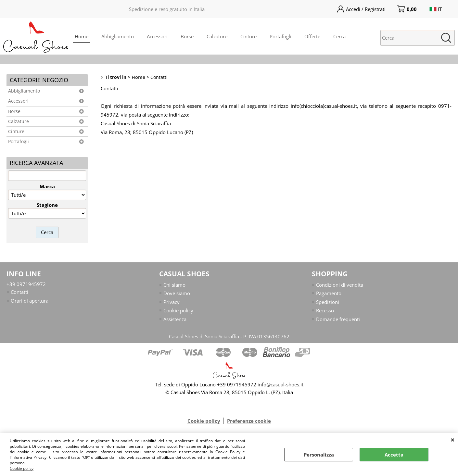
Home (82, 36)
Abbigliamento (118, 36)
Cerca (339, 36)
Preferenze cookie (249, 421)
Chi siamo (174, 285)
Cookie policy (22, 468)
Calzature (217, 36)
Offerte (312, 36)
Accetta (394, 455)
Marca (47, 186)
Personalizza (319, 455)
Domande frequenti (338, 319)
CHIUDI (453, 440)
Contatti (19, 292)
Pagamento (329, 293)
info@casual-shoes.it (280, 384)
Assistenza (175, 319)
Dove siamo (177, 293)
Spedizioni (328, 302)
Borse (187, 36)
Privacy (172, 302)
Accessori (157, 36)
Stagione (47, 205)
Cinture (248, 36)
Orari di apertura (30, 301)
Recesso (325, 310)
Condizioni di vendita (340, 285)
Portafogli (280, 36)
